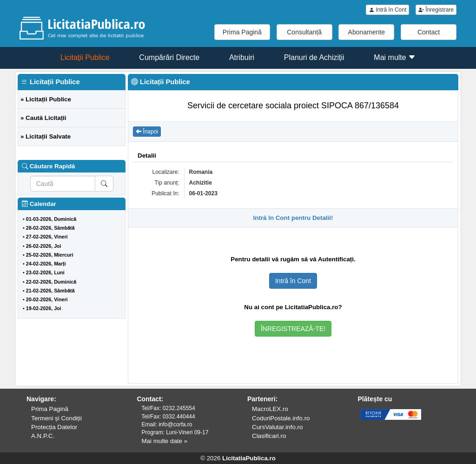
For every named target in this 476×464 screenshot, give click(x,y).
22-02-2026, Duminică (51, 282)
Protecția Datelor (54, 427)
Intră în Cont (387, 10)
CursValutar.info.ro (277, 427)
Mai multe (395, 57)
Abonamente (367, 32)
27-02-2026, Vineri (47, 237)
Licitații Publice (85, 57)
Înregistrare (436, 10)
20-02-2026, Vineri (47, 299)
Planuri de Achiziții (314, 57)
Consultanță (304, 32)
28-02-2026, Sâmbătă (50, 228)
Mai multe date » (165, 441)
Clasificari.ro (269, 436)
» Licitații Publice (46, 99)
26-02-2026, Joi (44, 246)
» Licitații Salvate (46, 136)
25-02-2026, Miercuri (50, 255)
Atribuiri (242, 57)
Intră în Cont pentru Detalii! (293, 218)
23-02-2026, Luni (45, 272)
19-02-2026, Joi (44, 308)
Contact (429, 32)
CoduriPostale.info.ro (281, 418)
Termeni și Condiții (56, 418)
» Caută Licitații (43, 118)
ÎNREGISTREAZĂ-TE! (293, 329)
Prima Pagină (242, 32)
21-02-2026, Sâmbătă (50, 291)
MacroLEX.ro (270, 409)
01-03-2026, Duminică (51, 219)
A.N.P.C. (43, 436)
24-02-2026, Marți (46, 264)
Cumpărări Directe (169, 57)
